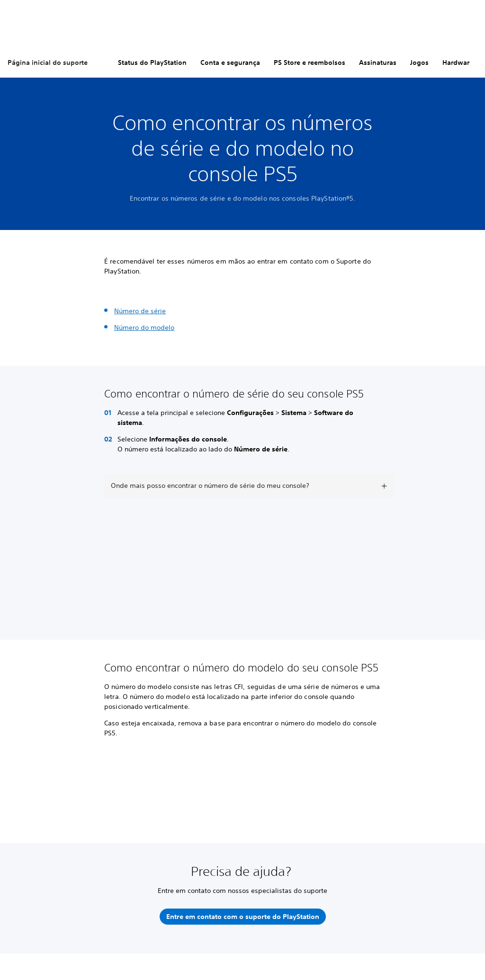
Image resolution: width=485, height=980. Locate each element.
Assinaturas (378, 62)
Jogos (419, 62)
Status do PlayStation (152, 62)
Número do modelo (144, 327)
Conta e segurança (230, 62)
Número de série (140, 311)
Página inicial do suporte (48, 62)
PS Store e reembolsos (310, 62)
